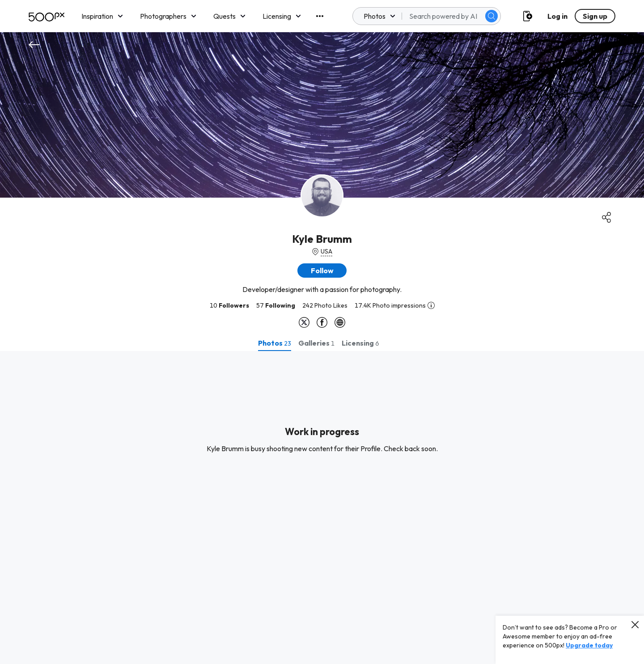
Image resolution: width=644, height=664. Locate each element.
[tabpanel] (322, 508)
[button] (322, 271)
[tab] (275, 343)
